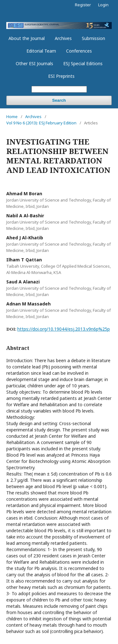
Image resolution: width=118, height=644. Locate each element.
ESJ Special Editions (83, 63)
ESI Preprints (61, 76)
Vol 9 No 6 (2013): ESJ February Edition (41, 123)
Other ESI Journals (34, 63)
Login (103, 5)
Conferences (79, 51)
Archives (63, 38)
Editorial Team (41, 51)
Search (59, 100)
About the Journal (27, 38)
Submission (93, 38)
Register (83, 5)
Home (12, 117)
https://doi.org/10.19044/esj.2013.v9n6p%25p (64, 329)
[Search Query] (59, 89)
